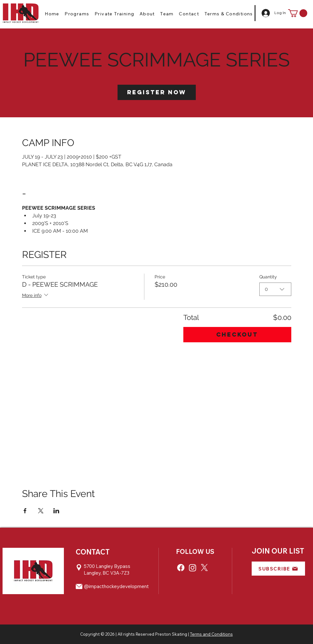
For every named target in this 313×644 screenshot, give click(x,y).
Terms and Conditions (211, 634)
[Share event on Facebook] (25, 511)
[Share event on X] (41, 511)
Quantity (268, 277)
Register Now (157, 92)
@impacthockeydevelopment (116, 586)
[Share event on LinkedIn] (56, 511)
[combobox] (275, 289)
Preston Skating (171, 634)
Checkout (237, 334)
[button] (77, 14)
